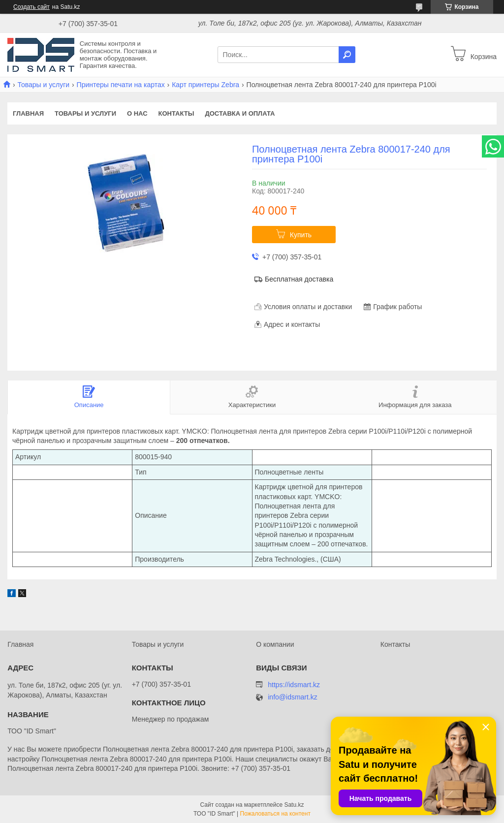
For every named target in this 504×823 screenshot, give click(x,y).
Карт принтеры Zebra (205, 85)
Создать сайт (31, 7)
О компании (275, 644)
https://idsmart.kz (294, 685)
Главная (28, 113)
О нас (137, 113)
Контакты (176, 113)
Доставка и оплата (240, 113)
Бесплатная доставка (299, 279)
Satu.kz (294, 805)
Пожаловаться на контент (275, 814)
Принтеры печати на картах (121, 85)
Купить (301, 235)
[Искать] (347, 55)
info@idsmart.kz (293, 697)
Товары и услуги (43, 85)
